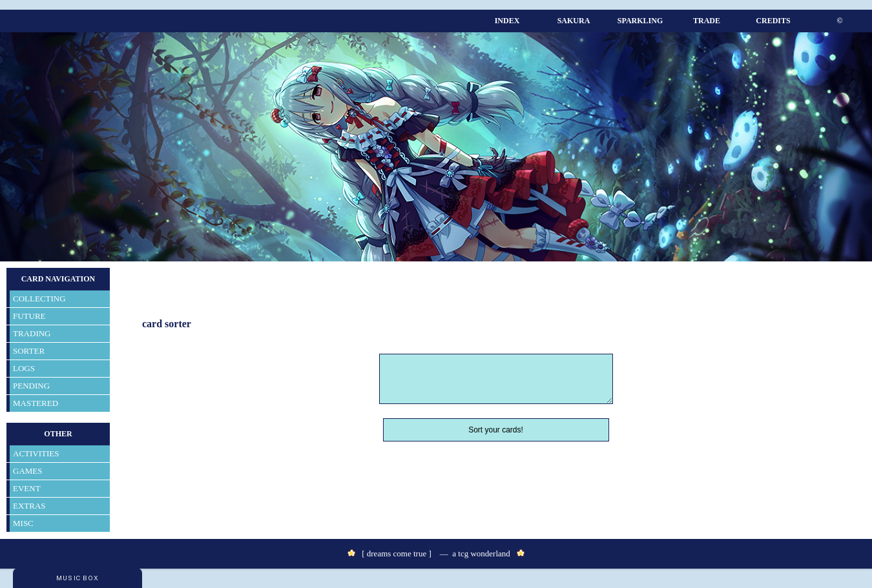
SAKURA (574, 21)
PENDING (31, 386)
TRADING (32, 333)
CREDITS (773, 21)
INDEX (507, 21)
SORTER (29, 351)
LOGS (24, 368)
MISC (23, 523)
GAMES (28, 471)
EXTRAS (29, 506)
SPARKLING (640, 21)
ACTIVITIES (36, 453)
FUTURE (29, 316)
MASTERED (36, 403)
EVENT (27, 488)
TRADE (707, 21)
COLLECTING (39, 299)
